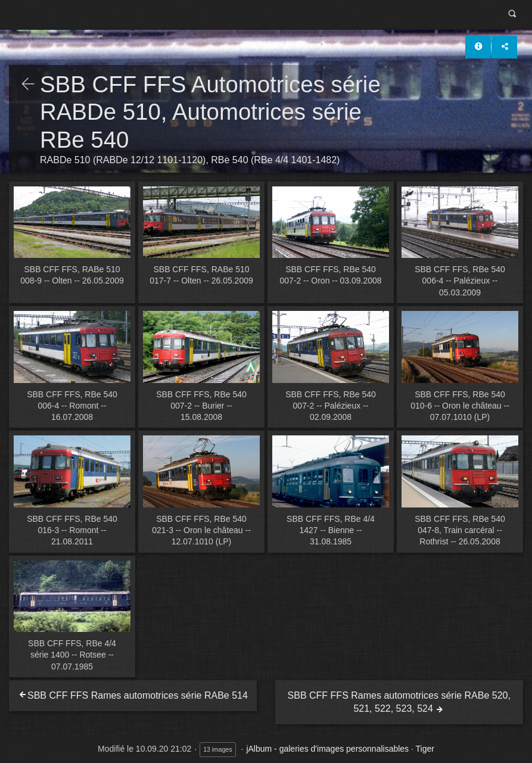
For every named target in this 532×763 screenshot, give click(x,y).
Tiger (425, 749)
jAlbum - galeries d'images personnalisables (327, 749)
